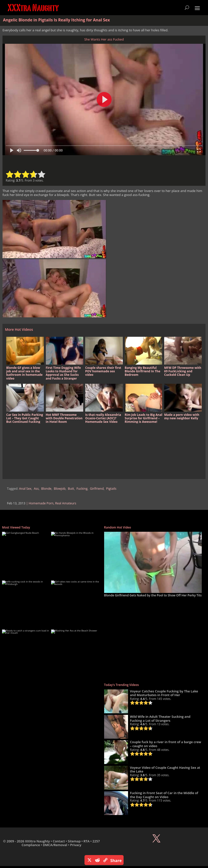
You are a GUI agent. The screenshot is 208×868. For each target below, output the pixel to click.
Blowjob (60, 489)
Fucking (82, 489)
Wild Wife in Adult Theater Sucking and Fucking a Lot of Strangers (160, 719)
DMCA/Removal (55, 845)
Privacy (76, 845)
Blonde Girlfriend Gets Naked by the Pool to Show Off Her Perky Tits (153, 595)
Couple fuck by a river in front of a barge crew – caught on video (166, 744)
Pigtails (111, 489)
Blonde (46, 489)
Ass (36, 489)
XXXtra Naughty (38, 841)
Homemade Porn (41, 503)
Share (116, 861)
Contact (59, 841)
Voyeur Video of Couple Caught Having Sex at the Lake (165, 770)
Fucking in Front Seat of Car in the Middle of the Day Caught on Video (164, 795)
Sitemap (74, 841)
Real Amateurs (66, 503)
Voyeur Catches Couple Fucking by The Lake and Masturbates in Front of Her (164, 693)
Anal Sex (25, 489)
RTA (86, 841)
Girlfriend (97, 489)
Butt (71, 489)
